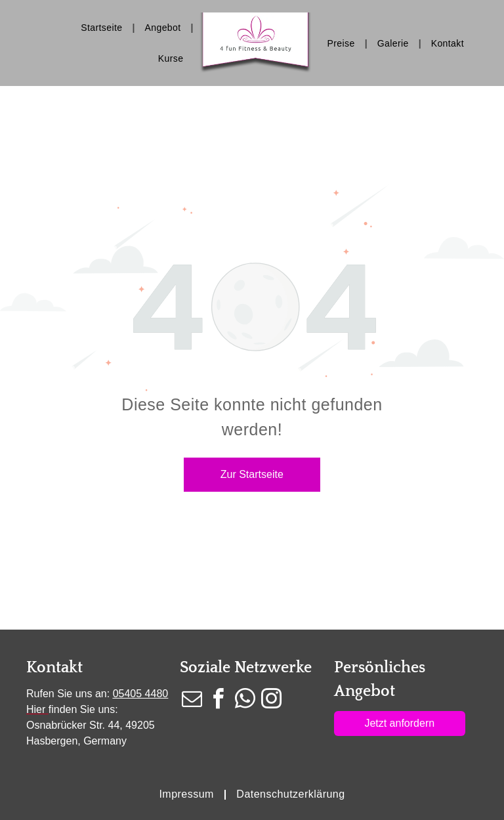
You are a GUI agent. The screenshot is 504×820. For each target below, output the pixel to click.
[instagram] (272, 701)
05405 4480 (141, 694)
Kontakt (54, 668)
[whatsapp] (245, 701)
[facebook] (219, 701)
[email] (192, 701)
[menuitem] (103, 28)
